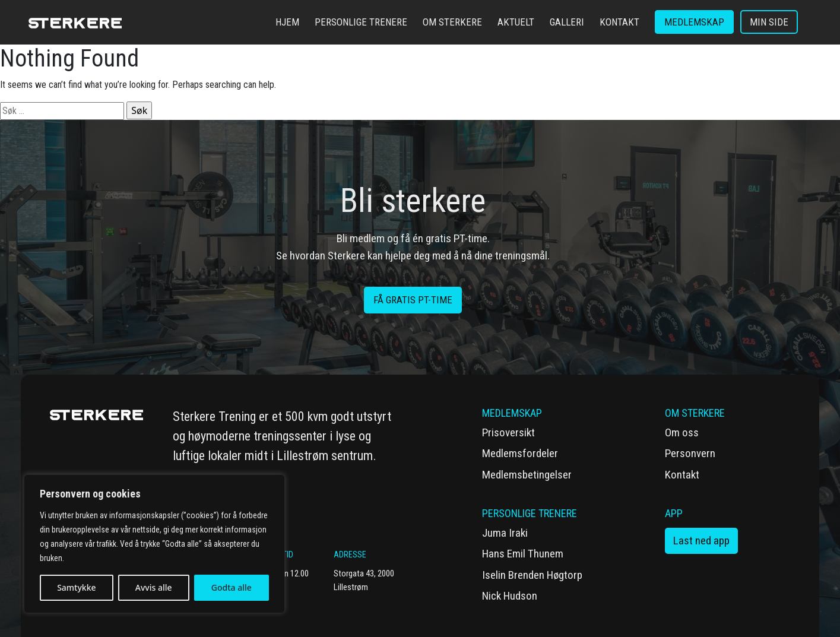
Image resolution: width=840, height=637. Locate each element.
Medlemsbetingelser (527, 475)
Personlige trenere (361, 22)
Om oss (682, 432)
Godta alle (232, 587)
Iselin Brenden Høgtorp (532, 575)
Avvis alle (154, 587)
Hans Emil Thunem (523, 554)
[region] (154, 544)
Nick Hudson (510, 596)
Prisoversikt (508, 432)
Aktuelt (516, 22)
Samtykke (76, 587)
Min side (769, 22)
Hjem (287, 22)
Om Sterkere (452, 22)
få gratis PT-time (413, 300)
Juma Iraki (505, 533)
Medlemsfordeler (520, 453)
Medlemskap (694, 22)
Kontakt (619, 22)
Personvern (690, 453)
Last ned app (701, 541)
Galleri (567, 22)
